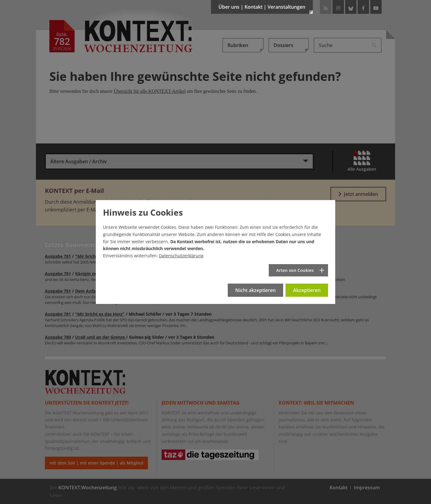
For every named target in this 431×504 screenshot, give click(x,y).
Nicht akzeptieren (255, 290)
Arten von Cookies (295, 270)
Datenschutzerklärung (181, 256)
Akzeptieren (307, 290)
